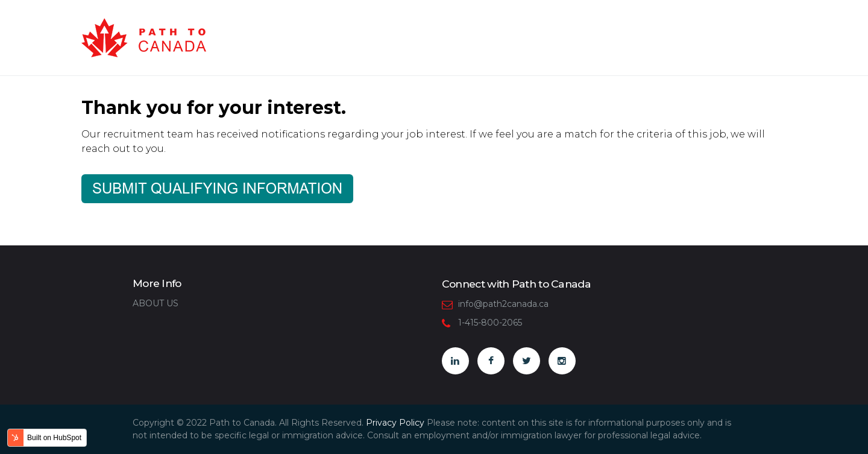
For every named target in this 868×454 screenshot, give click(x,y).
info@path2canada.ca (503, 304)
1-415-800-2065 (490, 323)
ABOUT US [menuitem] (156, 303)
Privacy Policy (395, 423)
